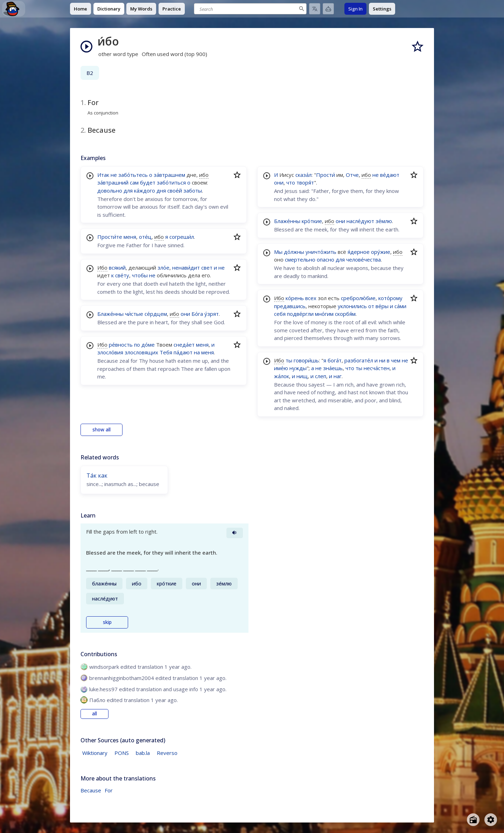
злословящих (141, 352)
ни (382, 360)
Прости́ (325, 175)
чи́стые (134, 314)
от (371, 306)
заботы (193, 190)
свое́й (175, 190)
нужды (298, 368)
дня (161, 190)
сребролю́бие (358, 298)
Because (91, 790)
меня (130, 237)
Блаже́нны (110, 314)
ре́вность (121, 345)
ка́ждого (145, 190)
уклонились (352, 306)
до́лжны (294, 252)
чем (396, 360)
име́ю (281, 368)
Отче (352, 175)
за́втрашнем (169, 175)
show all (101, 430)
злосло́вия (110, 352)
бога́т (335, 360)
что (291, 182)
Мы (278, 252)
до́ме (148, 345)
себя (280, 314)
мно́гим (324, 314)
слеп (321, 376)
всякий (117, 268)
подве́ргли (300, 314)
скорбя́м (345, 314)
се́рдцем (156, 314)
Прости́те (110, 237)
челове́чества (363, 259)
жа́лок (282, 376)
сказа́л (303, 175)
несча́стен (377, 368)
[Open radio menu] (473, 820)
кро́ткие (312, 221)
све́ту (122, 275)
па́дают (183, 352)
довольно (110, 190)
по (137, 345)
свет (207, 268)
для (128, 190)
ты (289, 360)
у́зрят (212, 314)
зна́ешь (333, 368)
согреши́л (182, 237)
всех (311, 298)
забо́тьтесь (133, 175)
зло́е (163, 268)
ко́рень (295, 298)
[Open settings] (491, 820)
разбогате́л (359, 360)
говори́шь (306, 360)
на (197, 352)
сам (134, 182)
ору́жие (381, 252)
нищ (302, 376)
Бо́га (197, 314)
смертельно (300, 259)
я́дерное (359, 252)
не (114, 175)
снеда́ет (184, 345)
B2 (90, 73)
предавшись (290, 306)
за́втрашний (113, 182)
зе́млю (384, 221)
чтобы (140, 275)
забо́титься (171, 182)
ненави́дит (186, 268)
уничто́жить (321, 252)
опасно (325, 259)
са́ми (400, 306)
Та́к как (97, 475)
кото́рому (390, 298)
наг (338, 376)
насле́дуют (360, 221)
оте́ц (145, 237)
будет (148, 182)
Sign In (355, 9)
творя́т (305, 182)
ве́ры (382, 306)
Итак (103, 175)
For (109, 790)
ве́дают (390, 175)
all (94, 714)
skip (107, 622)
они (185, 314)
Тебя (166, 352)
